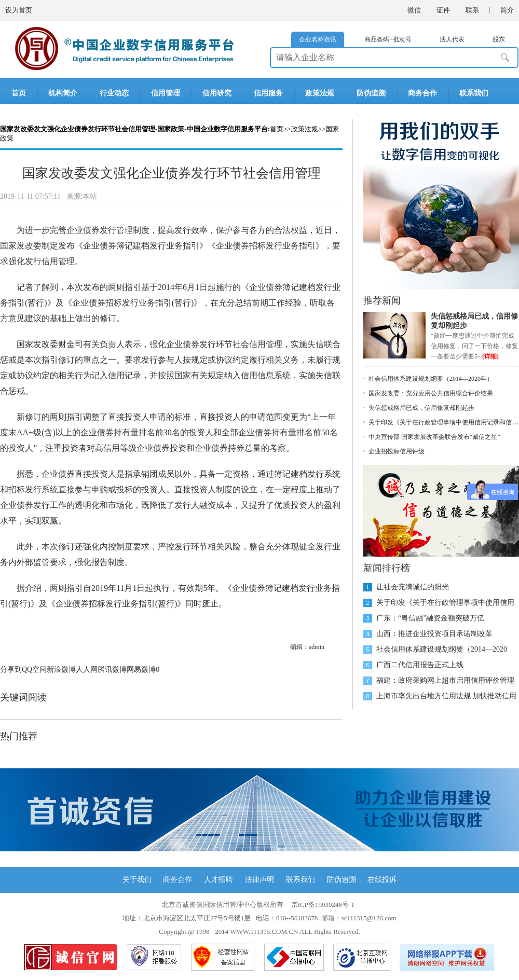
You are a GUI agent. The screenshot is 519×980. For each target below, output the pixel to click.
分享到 (11, 670)
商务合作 (422, 93)
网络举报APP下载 (447, 957)
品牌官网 (71, 957)
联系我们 (474, 93)
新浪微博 (61, 670)
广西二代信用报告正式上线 (420, 665)
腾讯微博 (112, 670)
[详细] (490, 356)
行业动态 (114, 93)
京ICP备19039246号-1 (323, 905)
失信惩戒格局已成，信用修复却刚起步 (421, 408)
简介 (507, 10)
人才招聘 (218, 880)
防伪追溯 (371, 93)
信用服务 (268, 93)
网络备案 (223, 957)
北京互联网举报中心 (362, 957)
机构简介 (63, 93)
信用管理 (166, 93)
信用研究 (217, 93)
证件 (443, 10)
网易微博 (141, 670)
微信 (414, 10)
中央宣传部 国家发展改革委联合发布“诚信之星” (434, 437)
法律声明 (259, 880)
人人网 (87, 670)
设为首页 (19, 10)
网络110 (154, 957)
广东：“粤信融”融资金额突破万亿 (430, 618)
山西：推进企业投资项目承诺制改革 (434, 634)
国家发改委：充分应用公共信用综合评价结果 (431, 393)
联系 (472, 10)
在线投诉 (382, 880)
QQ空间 (34, 670)
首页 (19, 93)
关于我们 (137, 880)
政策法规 (320, 93)
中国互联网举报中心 (294, 957)
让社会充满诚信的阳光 (413, 587)
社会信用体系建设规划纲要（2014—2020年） (431, 379)
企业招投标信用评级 (397, 451)
